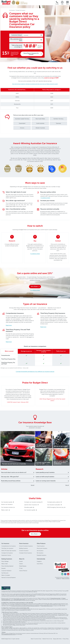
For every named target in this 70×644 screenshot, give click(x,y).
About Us (22, 559)
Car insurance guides (30, 510)
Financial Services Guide (56, 598)
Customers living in (17, 35)
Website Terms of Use (47, 639)
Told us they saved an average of (17, 46)
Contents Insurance (24, 551)
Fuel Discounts (5, 573)
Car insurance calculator (54, 505)
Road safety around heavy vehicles (11, 481)
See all (33, 485)
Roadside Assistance (42, 555)
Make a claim (5, 510)
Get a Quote (34, 287)
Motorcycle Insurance (42, 548)
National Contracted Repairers (9, 578)
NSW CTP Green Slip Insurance (9, 551)
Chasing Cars (62, 574)
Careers (21, 564)
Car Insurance (5, 544)
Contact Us (59, 578)
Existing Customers (7, 559)
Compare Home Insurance (25, 553)
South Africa (40, 564)
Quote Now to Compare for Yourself (31, 54)
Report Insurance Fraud (36, 639)
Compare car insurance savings (32, 502)
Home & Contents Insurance (26, 546)
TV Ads (21, 568)
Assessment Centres (6, 555)
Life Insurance (40, 551)
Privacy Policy (66, 639)
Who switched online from (16, 40)
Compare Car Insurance (7, 553)
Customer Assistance (6, 571)
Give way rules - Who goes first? (10, 477)
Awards (21, 561)
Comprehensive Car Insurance (9, 546)
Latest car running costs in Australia (46, 481)
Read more (9, 325)
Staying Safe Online (57, 639)
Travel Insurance (41, 546)
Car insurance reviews (7, 507)
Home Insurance (24, 544)
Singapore (39, 561)
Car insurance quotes (7, 502)
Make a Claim (5, 564)
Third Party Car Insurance (7, 548)
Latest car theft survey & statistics (45, 477)
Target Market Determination (19, 599)
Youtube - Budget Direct (68, 574)
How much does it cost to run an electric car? (14, 473)
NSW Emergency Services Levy (55, 507)
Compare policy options (54, 502)
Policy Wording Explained (7, 566)
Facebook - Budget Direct (65, 574)
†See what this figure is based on (40, 46)
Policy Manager (5, 561)
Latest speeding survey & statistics (45, 473)
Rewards (3, 568)
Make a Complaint (6, 575)
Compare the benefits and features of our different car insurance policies (35, 372)
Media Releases (23, 566)
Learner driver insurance (31, 505)
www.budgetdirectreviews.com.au (8, 634)
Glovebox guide (28, 507)
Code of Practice (23, 571)
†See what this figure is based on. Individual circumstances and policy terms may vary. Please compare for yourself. (35, 84)
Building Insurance (23, 548)
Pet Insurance (40, 553)
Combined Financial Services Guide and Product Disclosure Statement (25, 606)
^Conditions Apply (23, 59)
